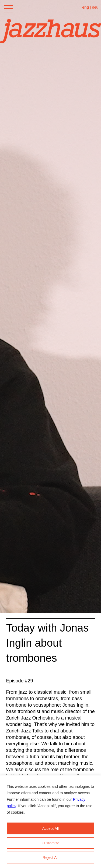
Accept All (50, 828)
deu (95, 7)
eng (86, 7)
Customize (50, 843)
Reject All (50, 858)
